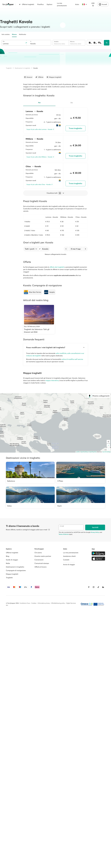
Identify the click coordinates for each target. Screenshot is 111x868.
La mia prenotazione (62, 4)
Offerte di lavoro (40, 567)
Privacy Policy (95, 532)
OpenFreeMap (84, 452)
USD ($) (93, 4)
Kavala (36, 68)
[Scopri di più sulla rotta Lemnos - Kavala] (40, 129)
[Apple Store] (98, 559)
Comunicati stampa (42, 563)
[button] (40, 249)
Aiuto (77, 4)
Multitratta (23, 34)
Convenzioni (39, 560)
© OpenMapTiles (92, 452)
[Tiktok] (98, 587)
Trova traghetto (75, 128)
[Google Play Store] (98, 553)
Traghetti (9, 68)
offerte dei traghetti (57, 267)
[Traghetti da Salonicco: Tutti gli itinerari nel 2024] (39, 319)
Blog (8, 556)
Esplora (50, 4)
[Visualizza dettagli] (49, 530)
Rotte (8, 563)
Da (4, 41)
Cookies (34, 603)
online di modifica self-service (72, 359)
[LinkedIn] (103, 587)
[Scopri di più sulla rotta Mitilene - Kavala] (40, 157)
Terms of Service (64, 534)
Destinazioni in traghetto (22, 68)
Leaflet (78, 452)
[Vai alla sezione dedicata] (28, 77)
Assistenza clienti (69, 556)
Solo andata (6, 34)
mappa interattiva (52, 380)
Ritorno (14, 34)
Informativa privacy (44, 603)
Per (39, 103)
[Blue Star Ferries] (33, 292)
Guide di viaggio (12, 560)
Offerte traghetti (27, 4)
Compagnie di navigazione (16, 570)
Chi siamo (38, 553)
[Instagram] (94, 587)
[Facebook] (89, 587)
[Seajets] (49, 292)
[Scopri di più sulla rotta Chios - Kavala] (40, 185)
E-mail (62, 526)
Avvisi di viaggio (69, 564)
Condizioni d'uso (25, 603)
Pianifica (40, 4)
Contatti (66, 560)
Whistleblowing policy (58, 603)
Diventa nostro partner (43, 556)
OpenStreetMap (106, 452)
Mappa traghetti (12, 574)
